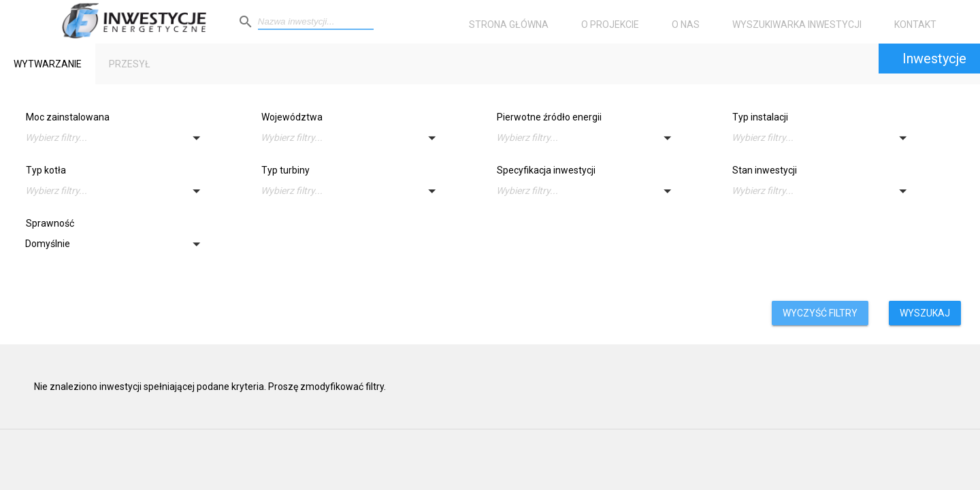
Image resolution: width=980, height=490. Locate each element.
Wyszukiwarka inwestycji (797, 24)
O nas (686, 24)
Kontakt (915, 24)
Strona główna (509, 24)
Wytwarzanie (48, 64)
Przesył (130, 64)
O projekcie (610, 24)
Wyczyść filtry (820, 313)
